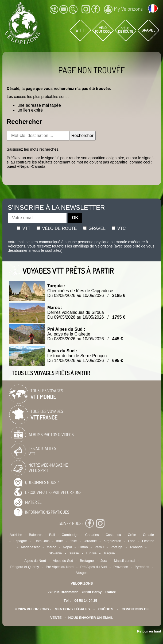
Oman (83, 547)
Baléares (36, 535)
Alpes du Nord (35, 561)
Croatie (148, 535)
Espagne (20, 541)
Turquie (109, 553)
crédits (106, 609)
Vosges (82, 573)
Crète (132, 535)
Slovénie (55, 553)
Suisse (74, 553)
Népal (67, 547)
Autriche (16, 535)
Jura (104, 561)
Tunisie (91, 553)
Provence (121, 567)
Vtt (24, 228)
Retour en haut (149, 631)
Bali (52, 535)
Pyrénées (142, 567)
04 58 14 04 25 (86, 601)
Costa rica (113, 535)
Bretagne (87, 561)
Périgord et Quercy (25, 567)
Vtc (119, 228)
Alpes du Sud (63, 561)
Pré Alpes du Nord (60, 567)
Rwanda (136, 547)
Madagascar (30, 547)
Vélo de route (57, 228)
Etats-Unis (42, 541)
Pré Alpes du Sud (93, 567)
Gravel (94, 228)
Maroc (51, 547)
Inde (59, 541)
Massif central (125, 561)
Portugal (117, 547)
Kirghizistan (112, 541)
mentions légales (72, 609)
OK (75, 218)
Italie (73, 541)
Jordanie (90, 541)
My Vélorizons (123, 9)
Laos (132, 541)
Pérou (99, 547)
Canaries (92, 535)
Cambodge (70, 535)
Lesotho (148, 541)
